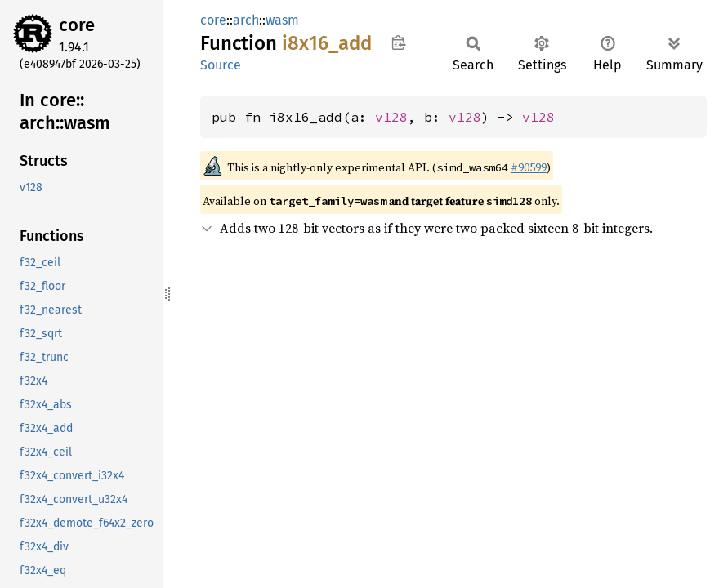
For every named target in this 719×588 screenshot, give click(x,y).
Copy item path (398, 42)
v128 (391, 117)
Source (221, 65)
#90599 (529, 167)
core (77, 25)
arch (246, 20)
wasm (282, 20)
